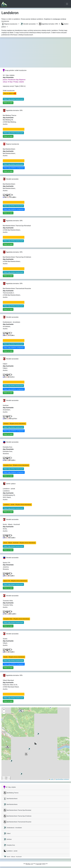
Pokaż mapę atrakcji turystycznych (13, 99)
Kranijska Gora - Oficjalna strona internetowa (16, 465)
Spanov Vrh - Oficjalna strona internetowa (15, 581)
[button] (8, 747)
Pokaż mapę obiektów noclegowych (14, 168)
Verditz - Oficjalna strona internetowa (14, 657)
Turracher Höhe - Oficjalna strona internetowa (16, 619)
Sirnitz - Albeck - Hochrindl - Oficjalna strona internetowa (19, 543)
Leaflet (51, 779)
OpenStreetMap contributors (62, 779)
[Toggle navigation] (67, 4)
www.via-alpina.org (10, 93)
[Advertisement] (36, 54)
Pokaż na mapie (8, 103)
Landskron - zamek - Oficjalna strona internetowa (17, 505)
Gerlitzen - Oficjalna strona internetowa (15, 424)
